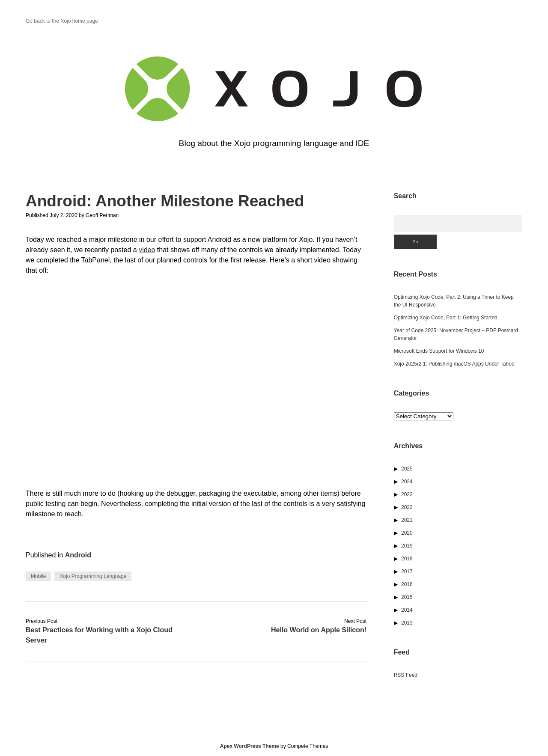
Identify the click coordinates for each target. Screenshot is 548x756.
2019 (407, 546)
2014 (407, 610)
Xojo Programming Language (93, 576)
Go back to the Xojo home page (62, 21)
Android (78, 555)
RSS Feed (406, 675)
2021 (407, 520)
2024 (407, 482)
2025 (407, 469)
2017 (407, 571)
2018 (407, 559)
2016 (407, 584)
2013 (407, 623)
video (147, 250)
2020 (407, 533)
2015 (407, 597)
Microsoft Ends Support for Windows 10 (439, 351)
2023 (407, 494)
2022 (407, 507)
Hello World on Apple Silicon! (319, 630)
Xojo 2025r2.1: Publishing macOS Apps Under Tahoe (454, 364)
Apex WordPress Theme (250, 746)
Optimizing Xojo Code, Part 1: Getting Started (446, 318)
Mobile (38, 576)
